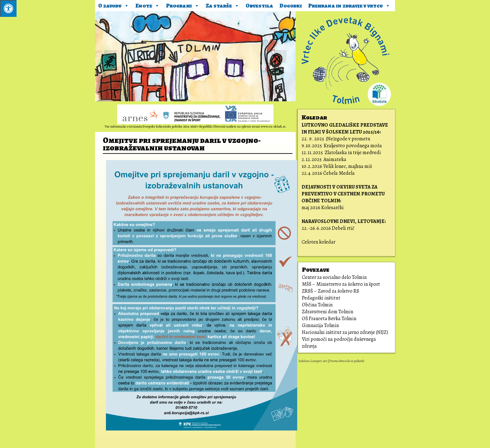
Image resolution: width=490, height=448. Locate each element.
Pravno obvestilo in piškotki (347, 361)
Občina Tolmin (317, 305)
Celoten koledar (318, 242)
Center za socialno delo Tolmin (334, 277)
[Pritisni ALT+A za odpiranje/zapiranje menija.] (8, 8)
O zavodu (114, 5)
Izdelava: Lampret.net (313, 361)
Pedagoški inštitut (321, 298)
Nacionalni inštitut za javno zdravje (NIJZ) (345, 332)
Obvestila (259, 6)
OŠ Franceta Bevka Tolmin (329, 319)
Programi (183, 5)
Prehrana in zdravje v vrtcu (349, 5)
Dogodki (291, 6)
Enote (147, 5)
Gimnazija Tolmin (320, 325)
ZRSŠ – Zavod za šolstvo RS (330, 291)
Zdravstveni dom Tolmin (327, 312)
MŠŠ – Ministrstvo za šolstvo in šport (341, 284)
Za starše (222, 5)
